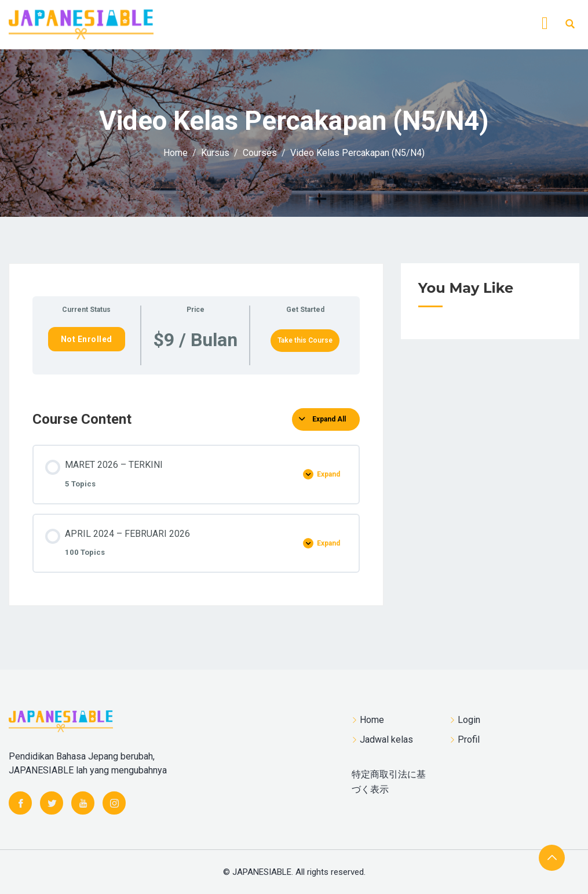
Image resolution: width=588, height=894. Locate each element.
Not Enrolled (87, 339)
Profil (469, 739)
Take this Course (305, 340)
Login (469, 720)
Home (372, 720)
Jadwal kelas (386, 739)
